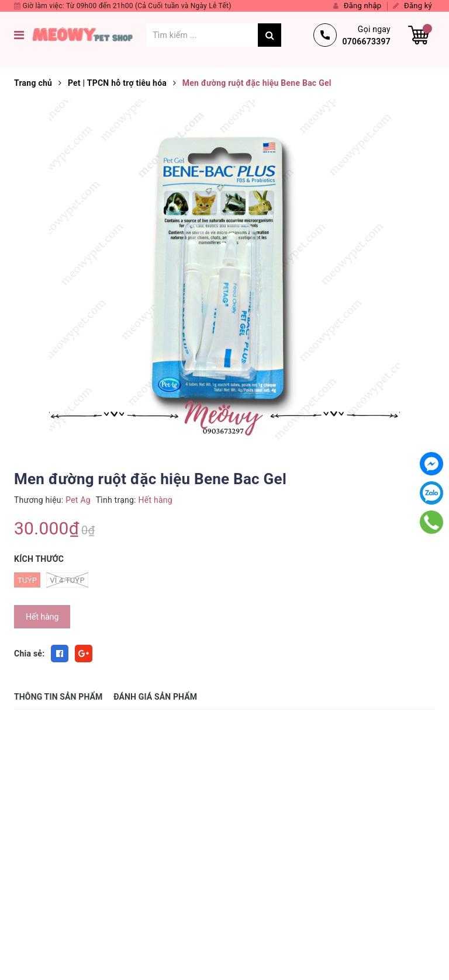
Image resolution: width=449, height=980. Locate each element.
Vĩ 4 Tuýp (67, 580)
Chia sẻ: (29, 654)
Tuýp (27, 580)
